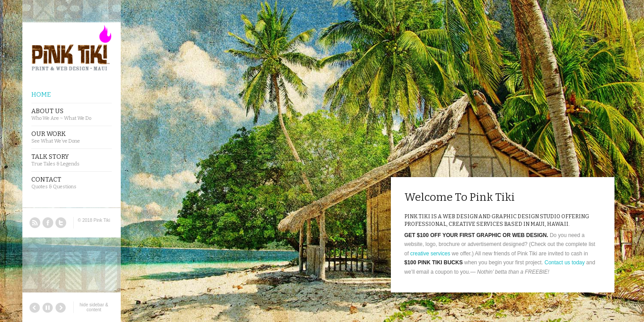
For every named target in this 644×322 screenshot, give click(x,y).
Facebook (48, 223)
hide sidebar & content (94, 307)
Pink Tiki (102, 220)
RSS (35, 223)
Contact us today (564, 263)
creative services (430, 254)
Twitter (61, 223)
